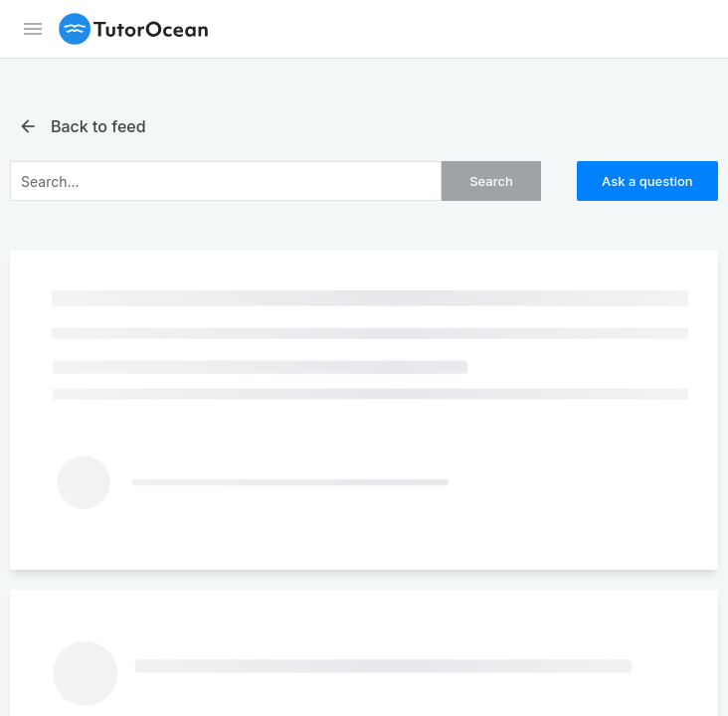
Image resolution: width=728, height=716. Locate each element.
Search (491, 181)
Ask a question (647, 181)
